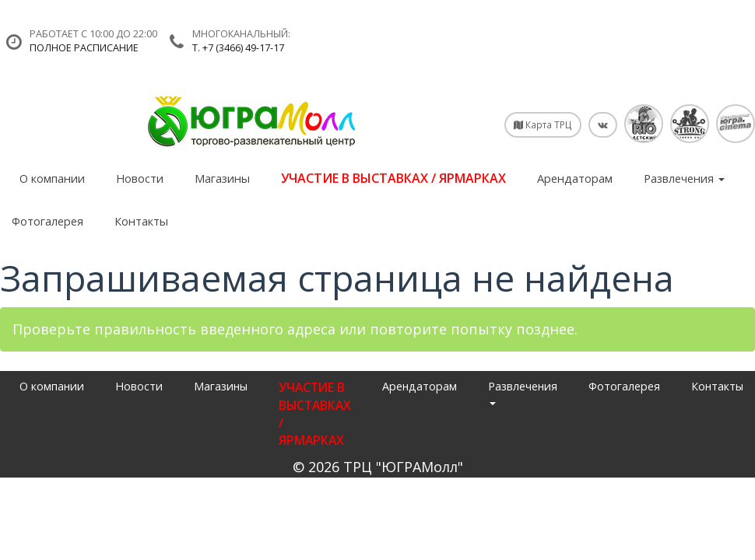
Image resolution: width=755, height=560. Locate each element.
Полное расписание (84, 48)
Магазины (222, 178)
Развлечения (684, 178)
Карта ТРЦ (543, 124)
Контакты (141, 221)
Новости (140, 178)
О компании (52, 178)
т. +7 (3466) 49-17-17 (238, 48)
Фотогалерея (47, 221)
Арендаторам (575, 178)
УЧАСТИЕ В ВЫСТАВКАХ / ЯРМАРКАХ (393, 178)
